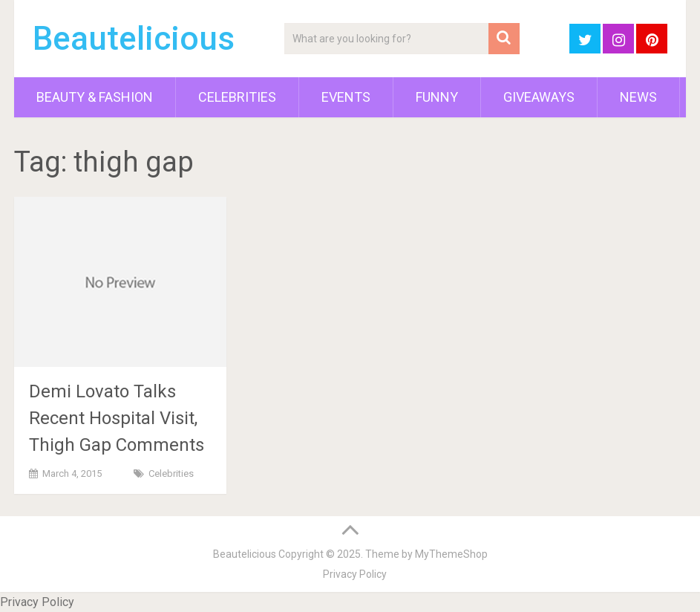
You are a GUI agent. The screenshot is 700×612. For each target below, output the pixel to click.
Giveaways (539, 97)
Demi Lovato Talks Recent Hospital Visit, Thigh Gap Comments (117, 418)
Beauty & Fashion (95, 97)
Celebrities (237, 97)
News (638, 97)
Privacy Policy (355, 574)
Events (346, 97)
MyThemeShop (451, 554)
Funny (437, 97)
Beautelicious (134, 39)
